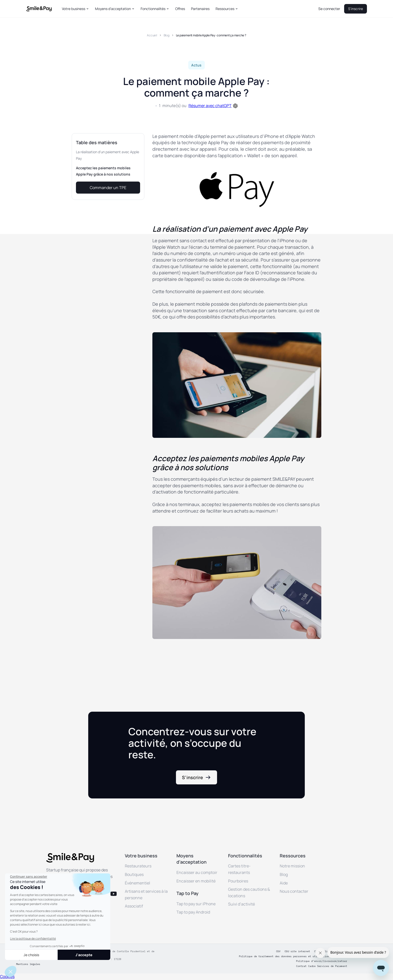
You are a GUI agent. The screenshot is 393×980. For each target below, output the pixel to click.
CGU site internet (297, 951)
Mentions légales (28, 964)
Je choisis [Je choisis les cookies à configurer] (31, 955)
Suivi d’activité (241, 904)
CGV (278, 951)
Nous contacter (294, 891)
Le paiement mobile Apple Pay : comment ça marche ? (211, 35)
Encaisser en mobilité (196, 881)
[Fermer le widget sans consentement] (29, 877)
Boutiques (134, 874)
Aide (284, 883)
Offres (180, 9)
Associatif (134, 906)
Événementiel (137, 883)
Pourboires (238, 881)
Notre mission (292, 866)
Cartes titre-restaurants (239, 869)
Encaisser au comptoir (197, 872)
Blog (167, 35)
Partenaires (200, 9)
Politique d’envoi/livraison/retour (322, 961)
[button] (75, 9)
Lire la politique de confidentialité (33, 938)
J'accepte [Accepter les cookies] (84, 955)
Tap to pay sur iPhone (196, 904)
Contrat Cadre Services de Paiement (322, 966)
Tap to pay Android (193, 912)
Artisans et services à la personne (146, 894)
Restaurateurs (138, 866)
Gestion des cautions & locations (249, 892)
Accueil (152, 35)
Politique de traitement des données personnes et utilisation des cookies (293, 956)
